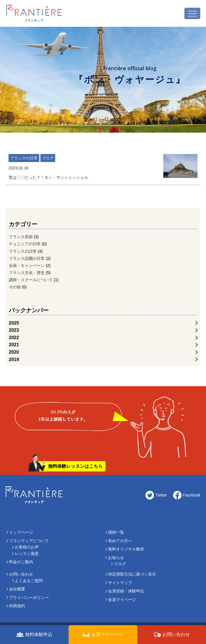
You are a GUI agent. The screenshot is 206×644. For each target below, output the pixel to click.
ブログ (48, 158)
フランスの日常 (24, 158)
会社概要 (17, 589)
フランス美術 (21, 237)
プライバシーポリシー (29, 598)
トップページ (21, 532)
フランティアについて (29, 541)
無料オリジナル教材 (126, 549)
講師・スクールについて (31, 280)
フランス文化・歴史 (27, 273)
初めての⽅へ (120, 541)
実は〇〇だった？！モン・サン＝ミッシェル (83, 172)
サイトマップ (120, 583)
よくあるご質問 (29, 581)
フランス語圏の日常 (27, 258)
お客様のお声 (27, 547)
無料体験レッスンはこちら (75, 466)
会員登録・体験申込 (126, 591)
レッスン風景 (27, 554)
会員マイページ (122, 600)
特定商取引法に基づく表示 (132, 574)
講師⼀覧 (116, 532)
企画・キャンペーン (27, 266)
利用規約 (17, 606)
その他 (15, 287)
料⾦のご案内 (21, 562)
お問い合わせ (21, 574)
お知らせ (116, 558)
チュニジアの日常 (25, 244)
